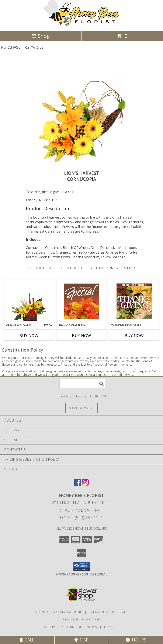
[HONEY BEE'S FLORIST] (82, 25)
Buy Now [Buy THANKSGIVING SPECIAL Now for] (81, 335)
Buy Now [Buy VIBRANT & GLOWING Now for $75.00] (29, 335)
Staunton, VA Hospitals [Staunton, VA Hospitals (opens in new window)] (108, 612)
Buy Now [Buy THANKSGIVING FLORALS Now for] (134, 335)
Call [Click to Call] (27, 640)
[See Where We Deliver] (81, 408)
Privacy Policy (51, 627)
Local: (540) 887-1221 (42, 200)
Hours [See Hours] (136, 640)
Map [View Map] (81, 640)
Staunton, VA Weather (82, 619)
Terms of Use (113, 627)
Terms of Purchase (83, 627)
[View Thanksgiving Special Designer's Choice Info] (82, 301)
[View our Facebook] (78, 484)
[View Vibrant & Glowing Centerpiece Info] (29, 301)
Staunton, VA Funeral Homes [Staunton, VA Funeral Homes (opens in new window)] (59, 612)
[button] (82, 566)
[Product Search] (82, 384)
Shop (41, 36)
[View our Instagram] (85, 484)
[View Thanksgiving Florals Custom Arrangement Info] (134, 301)
